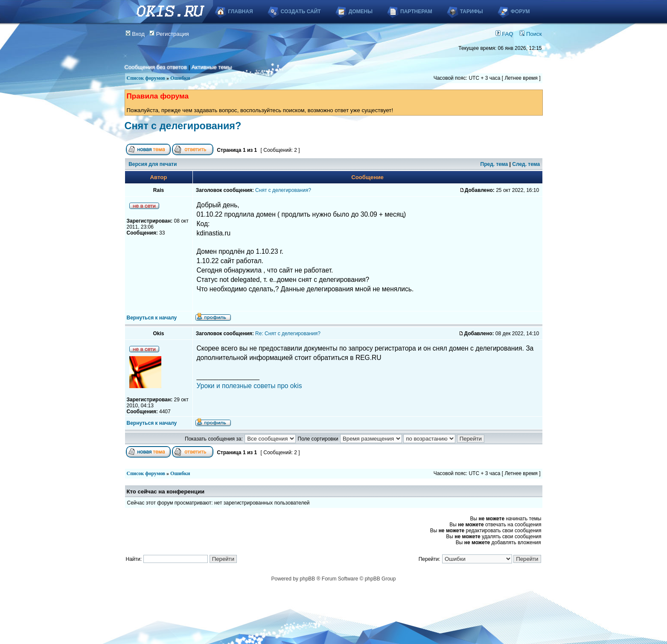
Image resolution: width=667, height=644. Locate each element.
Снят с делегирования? (183, 126)
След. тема (526, 164)
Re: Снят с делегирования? (288, 334)
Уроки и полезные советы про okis (249, 386)
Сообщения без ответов (156, 67)
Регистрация (169, 34)
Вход (135, 34)
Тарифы (472, 12)
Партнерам (416, 12)
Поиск (530, 34)
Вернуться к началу (152, 318)
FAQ (504, 34)
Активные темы (212, 67)
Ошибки (180, 78)
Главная (240, 12)
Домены (361, 12)
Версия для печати (153, 164)
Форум (520, 12)
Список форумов (146, 78)
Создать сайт (301, 12)
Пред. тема (494, 164)
